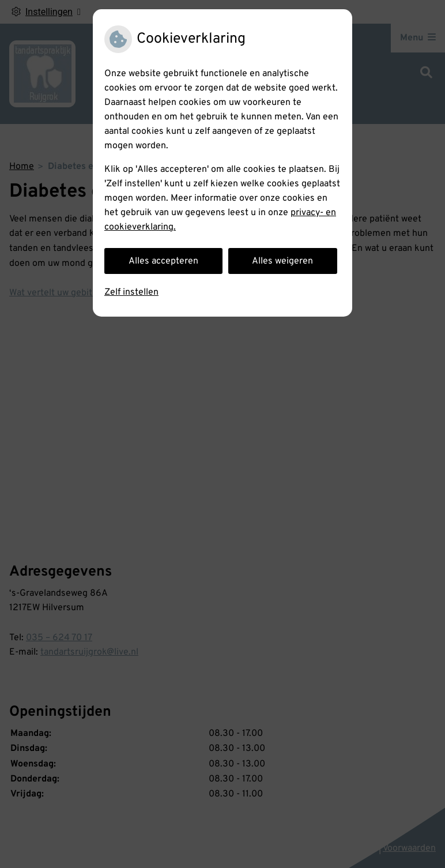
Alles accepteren (163, 261)
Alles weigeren (282, 261)
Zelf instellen (131, 292)
